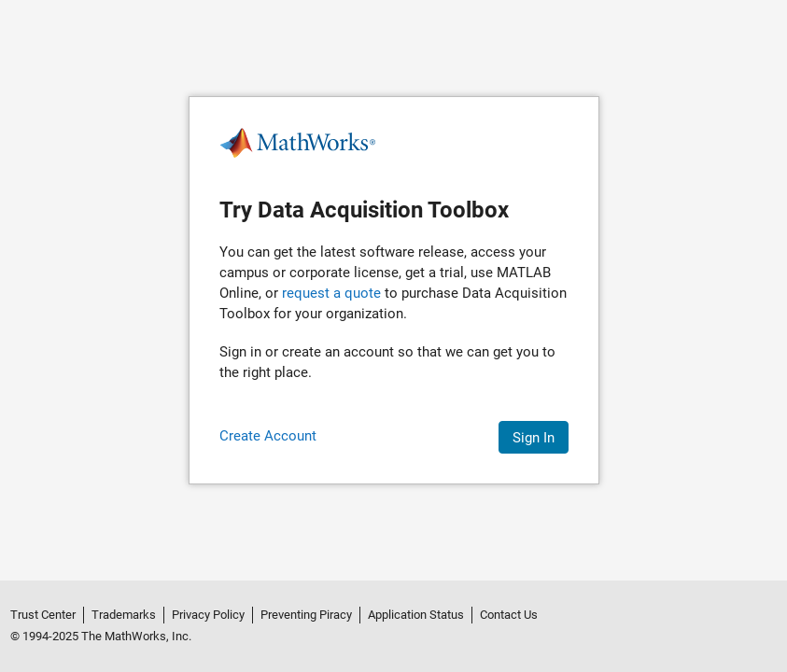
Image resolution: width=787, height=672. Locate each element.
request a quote (331, 293)
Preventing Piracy (306, 615)
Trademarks (124, 615)
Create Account (268, 436)
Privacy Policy (208, 615)
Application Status (416, 615)
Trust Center (43, 615)
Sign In (534, 438)
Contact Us (509, 615)
